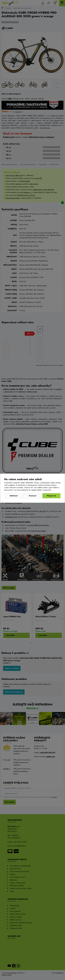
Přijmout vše (51, 496)
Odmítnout (14, 496)
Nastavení (32, 496)
